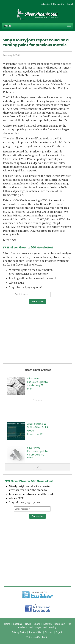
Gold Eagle (35, 627)
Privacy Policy (19, 632)
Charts (37, 624)
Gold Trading (50, 627)
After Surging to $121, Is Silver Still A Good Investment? (38, 429)
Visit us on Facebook (37, 637)
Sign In (60, 632)
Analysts (47, 624)
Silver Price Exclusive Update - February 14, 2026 (37, 453)
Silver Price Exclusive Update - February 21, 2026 (37, 384)
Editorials (18, 624)
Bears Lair (60, 624)
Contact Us (58, 4)
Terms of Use (35, 632)
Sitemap (49, 632)
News (28, 624)
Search (70, 4)
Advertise (46, 4)
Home (7, 624)
